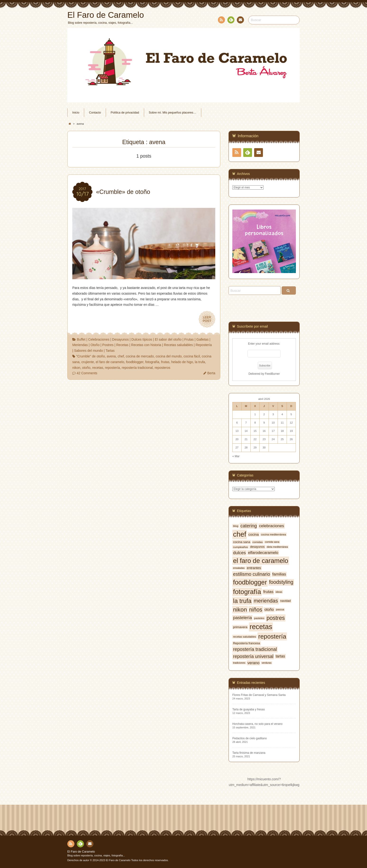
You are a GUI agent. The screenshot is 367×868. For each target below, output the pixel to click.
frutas (165, 362)
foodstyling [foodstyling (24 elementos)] (281, 582)
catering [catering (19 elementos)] (249, 526)
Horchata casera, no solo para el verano (257, 724)
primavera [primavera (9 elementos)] (240, 627)
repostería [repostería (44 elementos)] (272, 636)
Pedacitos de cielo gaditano (250, 738)
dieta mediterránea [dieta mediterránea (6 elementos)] (277, 547)
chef (121, 356)
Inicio (76, 113)
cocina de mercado (140, 356)
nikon (76, 368)
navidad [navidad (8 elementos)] (285, 601)
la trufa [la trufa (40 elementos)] (242, 601)
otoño (86, 368)
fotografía (152, 362)
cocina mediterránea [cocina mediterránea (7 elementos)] (273, 534)
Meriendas (80, 345)
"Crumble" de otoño (90, 356)
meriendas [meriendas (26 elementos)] (266, 601)
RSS (221, 21)
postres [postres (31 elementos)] (276, 618)
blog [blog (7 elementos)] (236, 526)
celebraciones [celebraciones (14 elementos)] (272, 526)
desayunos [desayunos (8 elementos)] (257, 547)
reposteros (162, 368)
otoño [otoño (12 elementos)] (269, 610)
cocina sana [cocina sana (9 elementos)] (242, 542)
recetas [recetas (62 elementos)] (261, 627)
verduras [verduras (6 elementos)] (267, 663)
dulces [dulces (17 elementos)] (239, 553)
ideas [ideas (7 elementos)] (279, 592)
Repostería (204, 345)
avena (111, 356)
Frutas (189, 339)
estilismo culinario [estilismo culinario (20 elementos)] (252, 574)
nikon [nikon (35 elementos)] (240, 610)
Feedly (231, 21)
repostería (112, 368)
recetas (98, 368)
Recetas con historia (146, 345)
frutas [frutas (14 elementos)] (268, 592)
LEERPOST (207, 319)
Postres (108, 345)
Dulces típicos (142, 339)
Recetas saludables (178, 345)
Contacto (240, 21)
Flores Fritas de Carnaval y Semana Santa (259, 695)
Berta (211, 373)
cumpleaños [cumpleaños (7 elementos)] (241, 547)
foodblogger (135, 362)
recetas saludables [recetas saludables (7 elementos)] (245, 637)
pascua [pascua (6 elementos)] (280, 609)
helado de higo (182, 362)
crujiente (88, 362)
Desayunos (120, 339)
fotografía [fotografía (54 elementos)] (247, 592)
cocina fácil (192, 356)
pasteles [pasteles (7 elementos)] (259, 618)
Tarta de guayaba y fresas (249, 709)
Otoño (95, 345)
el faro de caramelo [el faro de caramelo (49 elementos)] (261, 561)
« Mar (236, 456)
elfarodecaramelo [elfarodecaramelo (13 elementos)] (263, 553)
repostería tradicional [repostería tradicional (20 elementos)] (255, 649)
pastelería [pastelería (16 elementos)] (242, 618)
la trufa (200, 362)
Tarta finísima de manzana (249, 753)
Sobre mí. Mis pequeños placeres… (173, 113)
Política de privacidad (125, 113)
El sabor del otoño (168, 339)
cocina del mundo (169, 356)
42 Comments (87, 373)
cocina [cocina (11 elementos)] (254, 534)
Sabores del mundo (89, 351)
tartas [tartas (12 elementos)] (280, 656)
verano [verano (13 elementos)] (253, 663)
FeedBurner (272, 374)
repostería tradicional (137, 368)
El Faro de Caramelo (81, 852)
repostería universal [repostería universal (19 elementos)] (253, 656)
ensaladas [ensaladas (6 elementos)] (239, 568)
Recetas (122, 345)
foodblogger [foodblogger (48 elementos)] (250, 582)
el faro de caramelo (110, 362)
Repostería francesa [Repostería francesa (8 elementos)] (247, 643)
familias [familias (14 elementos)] (279, 574)
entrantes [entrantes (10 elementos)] (254, 568)
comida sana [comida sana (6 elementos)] (272, 542)
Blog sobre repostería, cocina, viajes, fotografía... (96, 855)
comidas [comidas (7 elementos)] (258, 542)
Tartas (110, 351)
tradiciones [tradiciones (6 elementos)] (239, 663)
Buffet (81, 339)
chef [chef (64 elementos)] (240, 534)
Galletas (202, 339)
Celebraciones (99, 339)
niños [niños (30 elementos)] (256, 610)
